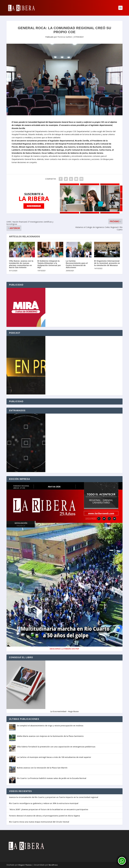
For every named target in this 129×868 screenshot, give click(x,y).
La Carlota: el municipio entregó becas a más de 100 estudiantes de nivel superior (54, 757)
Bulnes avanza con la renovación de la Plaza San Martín (42, 768)
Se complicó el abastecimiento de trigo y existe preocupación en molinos (50, 726)
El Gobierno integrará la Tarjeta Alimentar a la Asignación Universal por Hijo (49, 264)
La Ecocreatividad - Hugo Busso (64, 711)
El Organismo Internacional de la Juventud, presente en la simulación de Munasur (107, 263)
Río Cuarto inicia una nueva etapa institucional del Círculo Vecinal (39, 822)
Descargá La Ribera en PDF (64, 649)
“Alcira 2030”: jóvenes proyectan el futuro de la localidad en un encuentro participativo (49, 809)
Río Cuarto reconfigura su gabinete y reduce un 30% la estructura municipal (44, 803)
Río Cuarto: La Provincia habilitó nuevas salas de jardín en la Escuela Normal (52, 778)
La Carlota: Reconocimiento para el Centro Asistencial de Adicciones (77, 264)
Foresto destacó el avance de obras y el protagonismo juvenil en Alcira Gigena (44, 816)
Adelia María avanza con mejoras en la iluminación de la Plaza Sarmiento (50, 736)
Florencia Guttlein (65, 37)
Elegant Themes (25, 865)
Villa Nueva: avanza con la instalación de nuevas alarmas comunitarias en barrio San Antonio (21, 264)
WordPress (53, 865)
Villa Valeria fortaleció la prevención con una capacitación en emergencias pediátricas (56, 747)
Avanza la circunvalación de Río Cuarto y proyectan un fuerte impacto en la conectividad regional (54, 797)
